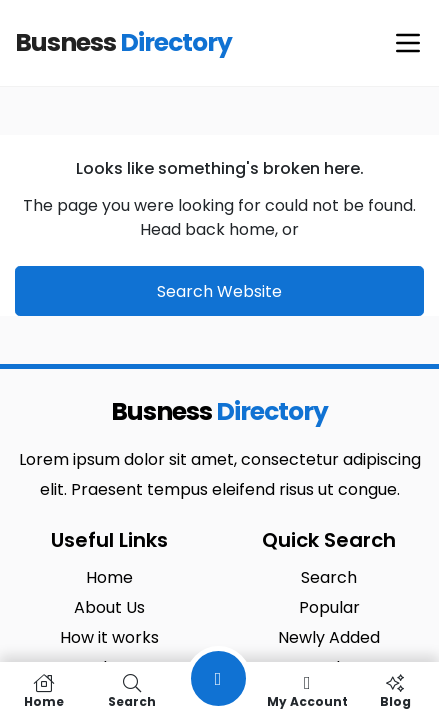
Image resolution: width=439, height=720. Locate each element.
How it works (109, 637)
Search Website (219, 291)
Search (329, 577)
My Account (307, 691)
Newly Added (329, 637)
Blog (395, 691)
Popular (329, 607)
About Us (109, 607)
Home (109, 577)
